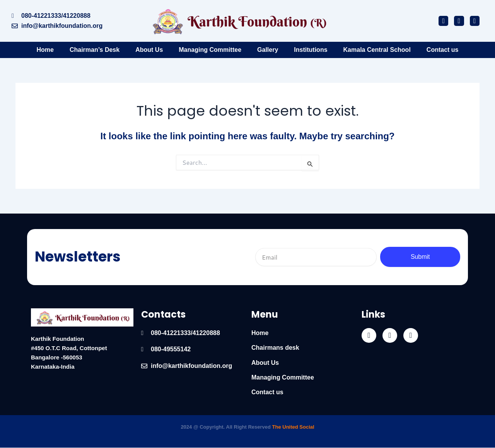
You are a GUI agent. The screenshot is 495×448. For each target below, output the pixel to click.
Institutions (311, 50)
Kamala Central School (377, 50)
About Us (149, 50)
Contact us (443, 50)
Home (45, 50)
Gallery (268, 50)
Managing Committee (210, 50)
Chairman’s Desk (95, 50)
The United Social (293, 427)
